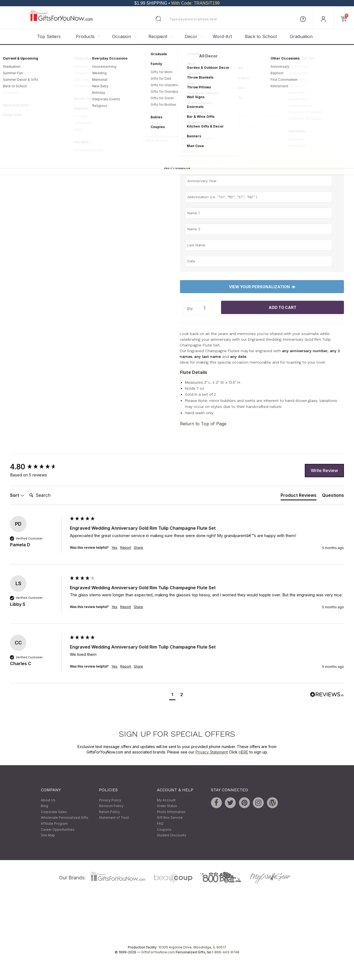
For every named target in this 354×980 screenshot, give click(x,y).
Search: (27, 489)
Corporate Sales (54, 812)
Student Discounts (172, 835)
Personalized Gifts (40, 53)
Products (85, 36)
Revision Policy (111, 806)
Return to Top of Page (203, 424)
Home (15, 53)
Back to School (261, 36)
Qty (190, 308)
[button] (172, 695)
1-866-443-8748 (225, 952)
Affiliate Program (54, 824)
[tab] (299, 496)
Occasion (122, 36)
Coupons (164, 829)
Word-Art (222, 36)
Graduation (301, 36)
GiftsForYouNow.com (158, 952)
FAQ (160, 824)
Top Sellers (49, 36)
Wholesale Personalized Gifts (65, 818)
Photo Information (171, 812)
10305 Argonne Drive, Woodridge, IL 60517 (192, 947)
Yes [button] (114, 548)
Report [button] (126, 548)
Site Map (48, 835)
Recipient (158, 36)
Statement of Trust (114, 818)
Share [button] (138, 548)
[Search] (49, 495)
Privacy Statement (212, 752)
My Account (166, 800)
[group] (39, 467)
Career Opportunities (58, 829)
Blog (44, 806)
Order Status (167, 806)
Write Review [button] (324, 470)
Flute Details (194, 372)
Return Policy (109, 812)
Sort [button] (17, 495)
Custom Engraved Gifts (78, 53)
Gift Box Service (170, 818)
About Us (48, 800)
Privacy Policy (110, 800)
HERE (243, 752)
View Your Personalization (262, 287)
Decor (191, 36)
